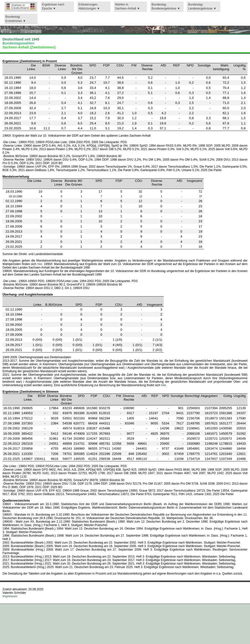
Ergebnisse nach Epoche (53, 7)
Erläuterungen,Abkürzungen (88, 7)
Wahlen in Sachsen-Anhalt (126, 7)
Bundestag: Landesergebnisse (200, 7)
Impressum (10, 596)
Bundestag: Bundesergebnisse (164, 7)
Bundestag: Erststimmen (14, 19)
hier (40, 264)
